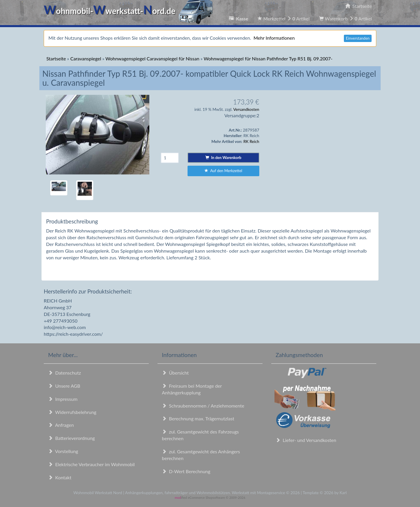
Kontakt (60, 477)
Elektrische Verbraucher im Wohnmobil (91, 464)
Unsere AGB (64, 386)
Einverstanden (358, 38)
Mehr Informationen (274, 38)
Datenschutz (64, 373)
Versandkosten (246, 109)
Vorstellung (63, 451)
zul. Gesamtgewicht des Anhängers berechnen (201, 455)
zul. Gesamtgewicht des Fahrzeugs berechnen (200, 435)
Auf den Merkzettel (223, 171)
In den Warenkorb (223, 158)
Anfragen (61, 425)
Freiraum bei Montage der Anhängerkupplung (192, 389)
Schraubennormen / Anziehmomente (203, 406)
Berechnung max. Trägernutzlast (198, 418)
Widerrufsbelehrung (72, 412)
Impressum (63, 399)
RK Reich (251, 141)
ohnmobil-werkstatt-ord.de (130, 11)
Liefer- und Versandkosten (306, 440)
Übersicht (175, 373)
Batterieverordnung (71, 438)
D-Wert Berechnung (186, 471)
